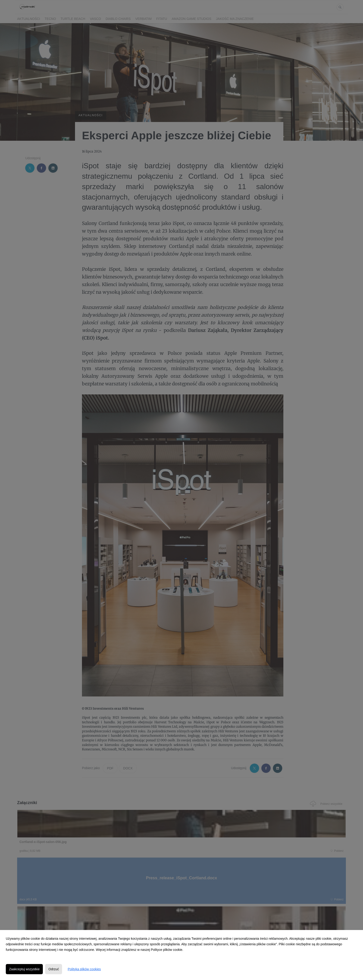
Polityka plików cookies (84, 969)
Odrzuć (54, 969)
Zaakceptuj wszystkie (24, 969)
